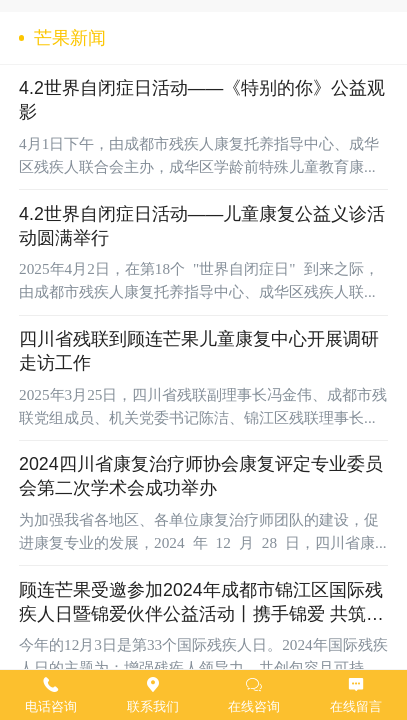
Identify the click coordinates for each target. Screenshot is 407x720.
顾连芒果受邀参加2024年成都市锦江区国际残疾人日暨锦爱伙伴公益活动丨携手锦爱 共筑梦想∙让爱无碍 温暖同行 (201, 603)
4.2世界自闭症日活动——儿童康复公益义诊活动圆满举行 (202, 226)
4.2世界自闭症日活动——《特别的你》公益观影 (202, 100)
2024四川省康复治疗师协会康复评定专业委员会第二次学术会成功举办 (201, 476)
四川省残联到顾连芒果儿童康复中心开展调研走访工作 (199, 351)
